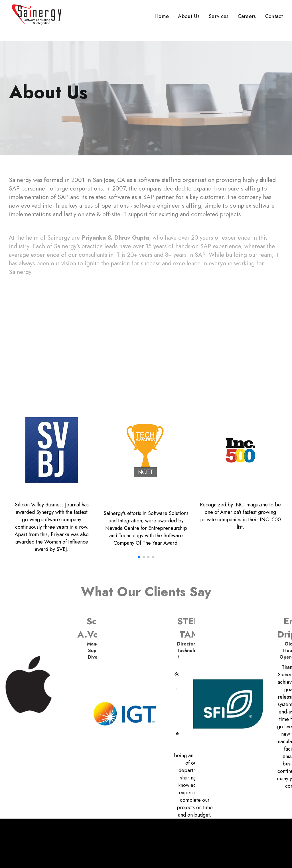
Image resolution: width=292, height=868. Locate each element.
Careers (247, 16)
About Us (189, 16)
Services (219, 16)
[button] (139, 557)
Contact (274, 16)
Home (162, 16)
